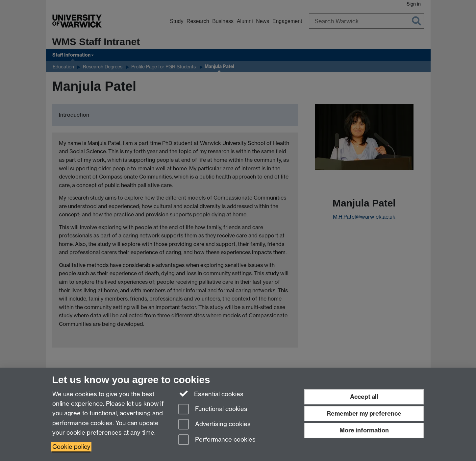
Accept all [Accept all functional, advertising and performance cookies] (364, 397)
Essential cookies (211, 394)
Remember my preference (364, 413)
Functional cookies (213, 410)
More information (364, 430)
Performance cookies (217, 440)
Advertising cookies (214, 425)
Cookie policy (71, 447)
